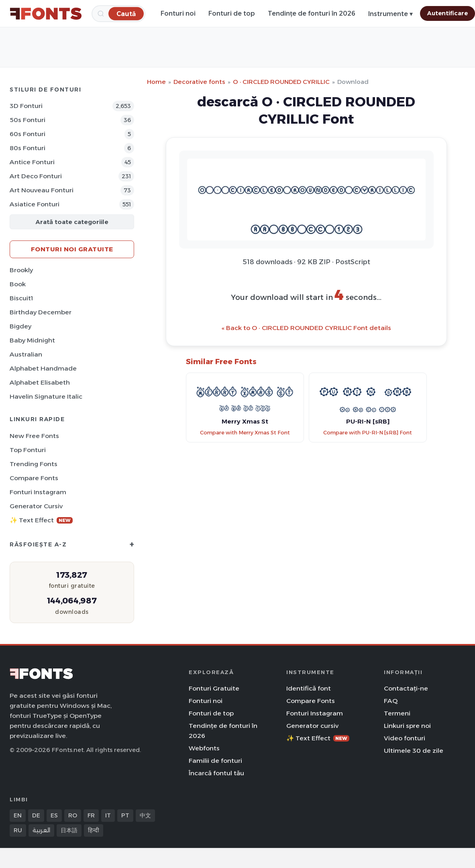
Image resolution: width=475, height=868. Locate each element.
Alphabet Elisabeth (40, 382)
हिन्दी (94, 830)
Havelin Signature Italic (46, 396)
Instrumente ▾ (390, 14)
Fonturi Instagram (38, 492)
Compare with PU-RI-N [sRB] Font (368, 433)
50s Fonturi (28, 120)
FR (91, 815)
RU (18, 830)
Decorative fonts (199, 82)
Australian (26, 354)
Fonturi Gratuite (214, 688)
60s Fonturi (28, 134)
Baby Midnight (32, 340)
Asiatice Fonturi (35, 204)
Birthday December (41, 312)
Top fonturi (28, 450)
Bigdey (20, 326)
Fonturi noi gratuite (72, 249)
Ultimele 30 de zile (414, 751)
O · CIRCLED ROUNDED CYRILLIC (281, 82)
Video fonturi (405, 738)
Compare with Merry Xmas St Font (245, 433)
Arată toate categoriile (72, 222)
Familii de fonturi (215, 761)
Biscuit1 (21, 298)
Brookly (21, 270)
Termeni (397, 713)
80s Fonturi (28, 148)
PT (125, 815)
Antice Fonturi (32, 162)
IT (108, 815)
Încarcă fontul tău (216, 773)
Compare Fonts (34, 478)
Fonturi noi (178, 13)
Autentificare (447, 13)
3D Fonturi (26, 106)
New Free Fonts (34, 436)
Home (156, 82)
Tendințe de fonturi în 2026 (312, 13)
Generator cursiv (36, 506)
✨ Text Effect (41, 520)
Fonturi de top (232, 13)
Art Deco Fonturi (36, 176)
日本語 (69, 830)
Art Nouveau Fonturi (42, 190)
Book (18, 284)
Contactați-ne (406, 688)
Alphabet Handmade (43, 368)
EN (18, 815)
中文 (145, 815)
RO (73, 815)
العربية (41, 830)
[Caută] (126, 13)
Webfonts (204, 748)
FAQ (391, 701)
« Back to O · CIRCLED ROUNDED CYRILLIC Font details (306, 328)
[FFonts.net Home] (46, 14)
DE (36, 815)
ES (54, 815)
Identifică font (309, 688)
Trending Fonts (34, 464)
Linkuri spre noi (407, 726)
